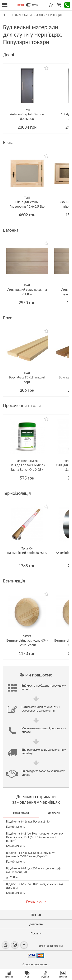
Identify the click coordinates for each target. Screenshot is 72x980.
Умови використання (51, 946)
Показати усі (34, 902)
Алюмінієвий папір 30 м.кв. (27, 553)
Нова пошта (21, 813)
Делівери (54, 813)
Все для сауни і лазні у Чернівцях (36, 15)
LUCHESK (45, 964)
